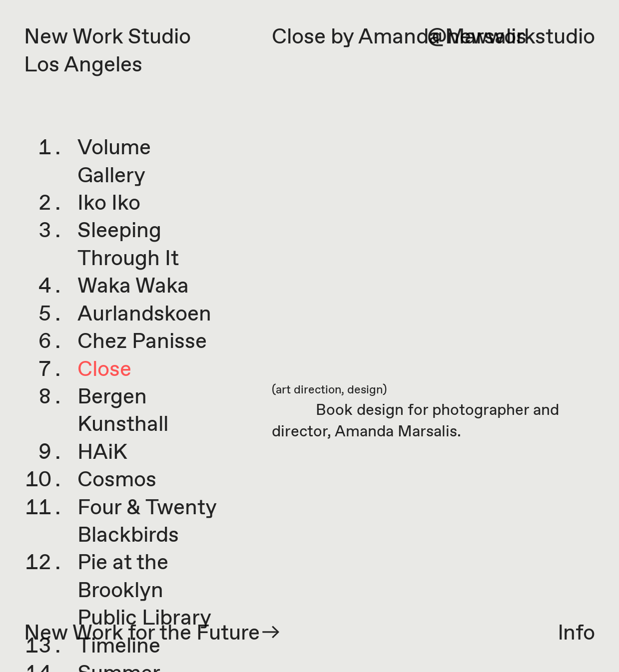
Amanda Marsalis (396, 432)
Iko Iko (109, 204)
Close (104, 370)
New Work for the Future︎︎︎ (153, 634)
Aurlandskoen (144, 315)
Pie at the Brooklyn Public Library (144, 591)
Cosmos (117, 480)
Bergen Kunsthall (123, 411)
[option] (433, 238)
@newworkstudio (511, 37)
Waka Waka (133, 287)
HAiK (102, 453)
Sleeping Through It (128, 245)
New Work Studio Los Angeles (107, 51)
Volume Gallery (114, 162)
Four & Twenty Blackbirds (147, 522)
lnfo (577, 634)
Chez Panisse (142, 342)
